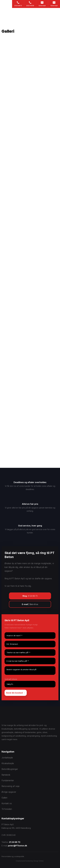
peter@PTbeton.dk (17, 846)
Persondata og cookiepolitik (13, 856)
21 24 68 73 (15, 842)
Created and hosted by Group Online (30, 861)
